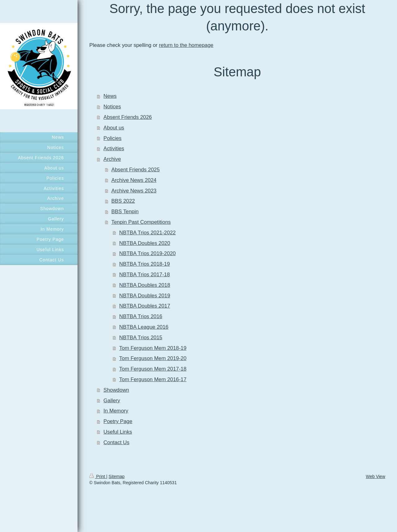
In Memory (116, 411)
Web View (375, 476)
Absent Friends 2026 (128, 117)
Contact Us (117, 442)
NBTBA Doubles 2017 (145, 306)
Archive (112, 159)
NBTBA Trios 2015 (141, 338)
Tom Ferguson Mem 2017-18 (153, 369)
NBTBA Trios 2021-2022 (147, 233)
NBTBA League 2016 (144, 327)
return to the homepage (186, 45)
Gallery (112, 401)
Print (98, 476)
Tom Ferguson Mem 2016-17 (153, 379)
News (110, 96)
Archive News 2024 (134, 180)
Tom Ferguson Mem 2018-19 (153, 348)
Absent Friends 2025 (136, 170)
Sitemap (116, 476)
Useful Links (118, 432)
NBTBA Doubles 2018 (145, 285)
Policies (113, 138)
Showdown (116, 390)
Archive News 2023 (134, 191)
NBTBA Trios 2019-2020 (147, 253)
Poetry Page (118, 421)
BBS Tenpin (125, 212)
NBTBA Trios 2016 (141, 316)
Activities (114, 149)
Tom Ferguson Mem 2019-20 (153, 358)
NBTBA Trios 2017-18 (144, 275)
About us (114, 128)
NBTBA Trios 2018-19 (144, 264)
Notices (112, 107)
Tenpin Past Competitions (141, 222)
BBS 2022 (123, 201)
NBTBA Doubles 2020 (145, 243)
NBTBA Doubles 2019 (145, 296)
